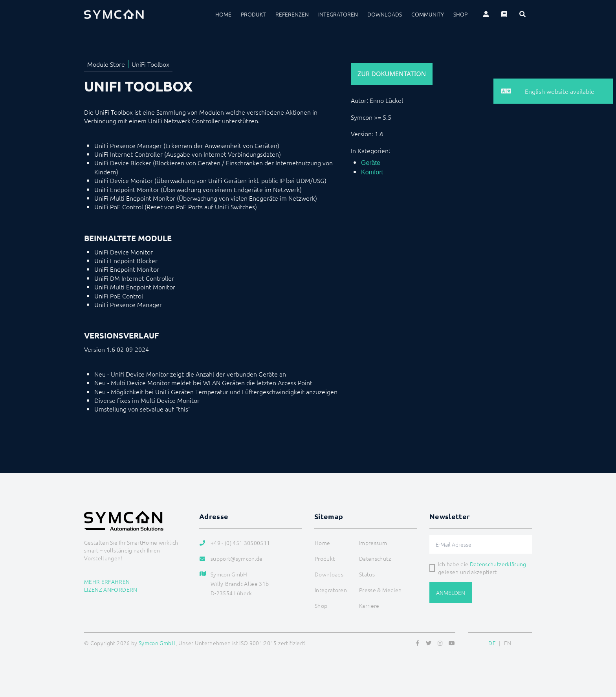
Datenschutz (375, 558)
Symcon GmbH (157, 643)
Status (367, 574)
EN (508, 643)
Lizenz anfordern (111, 589)
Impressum (373, 543)
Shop (460, 14)
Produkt (253, 14)
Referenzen (292, 14)
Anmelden (451, 593)
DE (492, 643)
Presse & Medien (380, 590)
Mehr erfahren (107, 582)
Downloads (385, 14)
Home (223, 14)
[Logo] (114, 14)
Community (428, 14)
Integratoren (338, 14)
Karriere (369, 606)
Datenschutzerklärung (498, 564)
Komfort (372, 172)
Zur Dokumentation (392, 74)
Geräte (371, 163)
